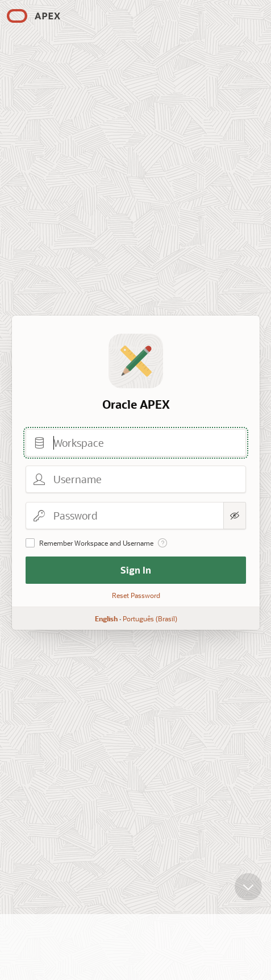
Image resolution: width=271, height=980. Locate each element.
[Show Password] (235, 516)
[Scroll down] (248, 878)
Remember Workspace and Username (96, 543)
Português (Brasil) (149, 618)
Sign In (136, 570)
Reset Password (135, 595)
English (106, 618)
